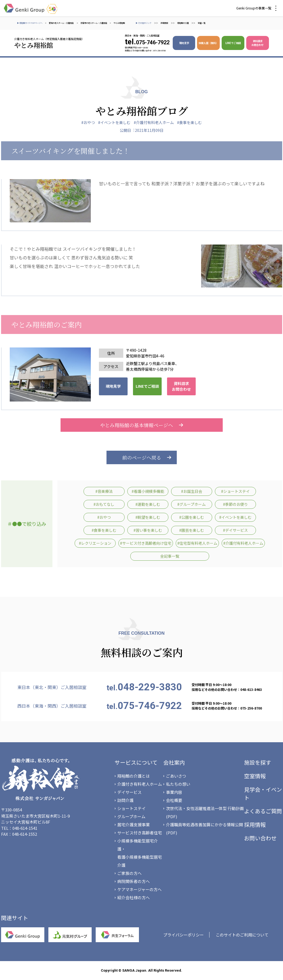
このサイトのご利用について (242, 935)
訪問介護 (125, 800)
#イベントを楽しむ (114, 122)
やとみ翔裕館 (119, 23)
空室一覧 (202, 23)
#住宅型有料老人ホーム (197, 543)
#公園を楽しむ (192, 517)
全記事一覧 (170, 556)
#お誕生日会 (192, 491)
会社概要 (174, 800)
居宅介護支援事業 (134, 825)
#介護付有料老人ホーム (154, 122)
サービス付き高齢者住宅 (140, 833)
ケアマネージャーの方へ (139, 889)
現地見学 (184, 43)
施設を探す (258, 762)
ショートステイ (131, 808)
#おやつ (88, 122)
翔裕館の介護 (183, 23)
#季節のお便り (235, 504)
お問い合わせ (260, 838)
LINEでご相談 (233, 43)
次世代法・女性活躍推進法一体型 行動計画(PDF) (205, 812)
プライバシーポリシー (184, 935)
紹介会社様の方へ (134, 897)
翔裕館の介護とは (134, 776)
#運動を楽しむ (148, 504)
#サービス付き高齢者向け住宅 (146, 543)
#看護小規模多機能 (148, 491)
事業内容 (174, 792)
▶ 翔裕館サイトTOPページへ (30, 23)
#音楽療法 (104, 491)
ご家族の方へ (129, 873)
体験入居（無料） (208, 43)
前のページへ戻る (142, 457)
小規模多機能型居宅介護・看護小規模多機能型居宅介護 (140, 853)
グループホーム (131, 816)
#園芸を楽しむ (192, 530)
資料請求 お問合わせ (257, 43)
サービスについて (136, 762)
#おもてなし (104, 504)
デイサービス (129, 792)
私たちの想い (178, 784)
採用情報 (255, 825)
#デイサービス (235, 530)
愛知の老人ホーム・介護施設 (61, 23)
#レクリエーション (95, 543)
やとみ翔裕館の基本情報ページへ (142, 425)
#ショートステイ (235, 491)
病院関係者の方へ (134, 881)
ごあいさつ (176, 776)
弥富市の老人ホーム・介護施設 (94, 23)
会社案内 (174, 762)
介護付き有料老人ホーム (140, 784)
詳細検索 (164, 23)
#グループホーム (192, 504)
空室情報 (255, 776)
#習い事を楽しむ (148, 530)
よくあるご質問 (263, 811)
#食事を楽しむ (189, 122)
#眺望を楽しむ (148, 517)
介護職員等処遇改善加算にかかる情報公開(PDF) (204, 829)
